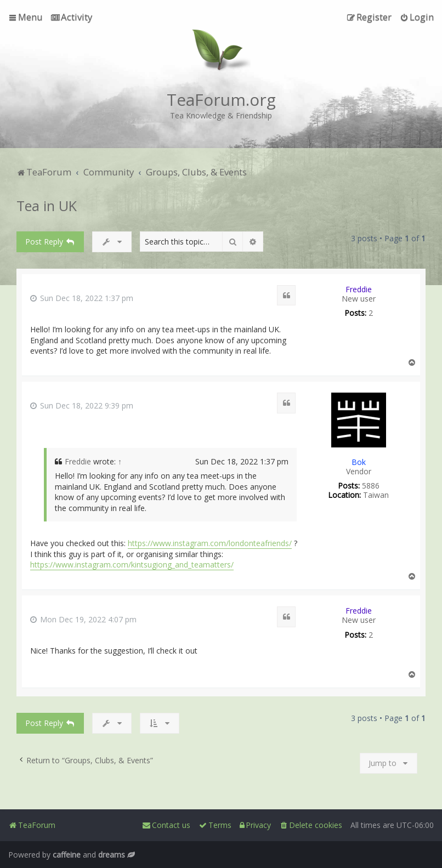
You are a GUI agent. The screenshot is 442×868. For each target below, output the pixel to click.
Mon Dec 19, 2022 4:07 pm (83, 620)
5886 (371, 486)
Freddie (359, 289)
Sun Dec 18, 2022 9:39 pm (82, 406)
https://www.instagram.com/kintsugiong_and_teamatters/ (132, 565)
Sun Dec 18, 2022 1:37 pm (82, 299)
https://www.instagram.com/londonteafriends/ (210, 543)
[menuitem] (72, 17)
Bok (359, 462)
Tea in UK (47, 206)
